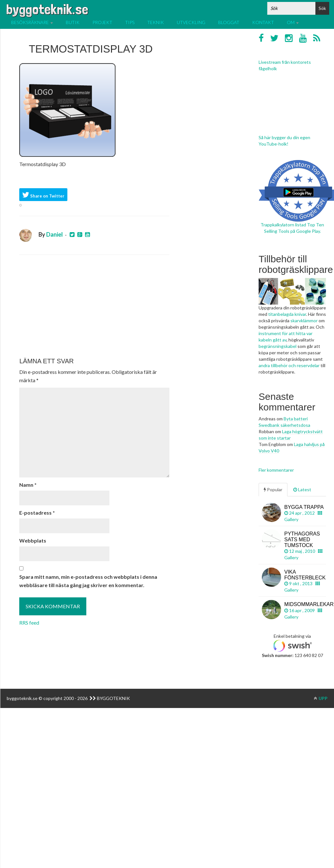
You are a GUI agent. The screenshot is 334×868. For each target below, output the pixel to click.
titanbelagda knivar (287, 314)
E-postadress (37, 513)
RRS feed (29, 623)
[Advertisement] (93, 306)
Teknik (156, 22)
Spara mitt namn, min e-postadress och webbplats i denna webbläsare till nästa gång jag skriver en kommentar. (88, 581)
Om (293, 22)
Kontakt (263, 22)
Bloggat (229, 22)
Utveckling (191, 22)
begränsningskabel (278, 346)
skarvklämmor (304, 320)
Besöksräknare (32, 22)
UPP (321, 698)
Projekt (102, 22)
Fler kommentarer (276, 470)
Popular (273, 489)
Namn (28, 485)
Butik (73, 22)
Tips (130, 22)
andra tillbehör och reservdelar (289, 365)
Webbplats (33, 540)
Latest (302, 489)
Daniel (55, 234)
